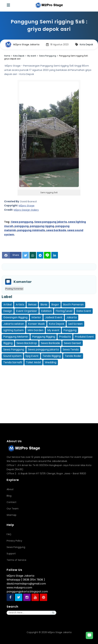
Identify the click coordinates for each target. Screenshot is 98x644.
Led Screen (75, 324)
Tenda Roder (73, 356)
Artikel (8, 305)
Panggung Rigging (44, 337)
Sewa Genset (73, 343)
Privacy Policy (14, 541)
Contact (12, 502)
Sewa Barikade (50, 343)
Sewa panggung (22, 222)
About (10, 489)
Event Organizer (27, 311)
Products (65, 337)
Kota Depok (86, 44)
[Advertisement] (50, 389)
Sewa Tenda (71, 350)
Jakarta (72, 317)
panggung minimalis (31, 230)
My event (53, 330)
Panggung (70, 330)
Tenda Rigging (52, 356)
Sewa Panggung (14, 350)
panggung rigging (42, 226)
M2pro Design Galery (26, 210)
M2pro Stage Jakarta (60, 632)
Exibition (46, 311)
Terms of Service (16, 560)
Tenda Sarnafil (13, 362)
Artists (20, 305)
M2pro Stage (27, 206)
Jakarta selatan (14, 324)
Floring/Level (64, 311)
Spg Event (32, 356)
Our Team (13, 509)
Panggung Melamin (16, 337)
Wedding (51, 362)
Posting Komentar (14, 289)
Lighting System (13, 330)
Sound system (12, 356)
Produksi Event (84, 337)
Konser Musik (36, 324)
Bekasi (32, 305)
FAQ (9, 534)
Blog (9, 496)
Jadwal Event (54, 317)
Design (8, 311)
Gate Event (84, 311)
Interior (36, 317)
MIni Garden (36, 330)
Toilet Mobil (33, 362)
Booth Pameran (73, 305)
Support (11, 554)
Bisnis (44, 305)
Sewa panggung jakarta (51, 222)
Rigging (8, 343)
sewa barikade (56, 230)
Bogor (55, 305)
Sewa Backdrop (27, 343)
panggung (22, 226)
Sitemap (12, 515)
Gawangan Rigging (15, 317)
